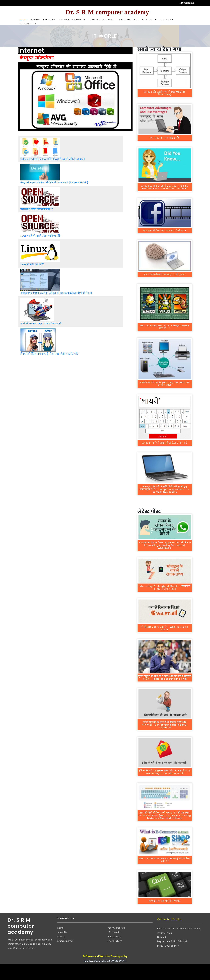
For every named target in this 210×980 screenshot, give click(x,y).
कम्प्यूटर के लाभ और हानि (165, 138)
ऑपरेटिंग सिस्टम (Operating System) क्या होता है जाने (165, 384)
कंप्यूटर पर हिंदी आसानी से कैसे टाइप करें (165, 443)
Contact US (28, 23)
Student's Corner (72, 20)
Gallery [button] (166, 20)
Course (61, 936)
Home (24, 20)
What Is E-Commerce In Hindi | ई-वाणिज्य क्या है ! (165, 860)
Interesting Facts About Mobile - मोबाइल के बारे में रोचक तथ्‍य (165, 588)
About (35, 20)
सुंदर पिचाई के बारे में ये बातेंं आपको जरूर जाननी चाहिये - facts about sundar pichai (165, 678)
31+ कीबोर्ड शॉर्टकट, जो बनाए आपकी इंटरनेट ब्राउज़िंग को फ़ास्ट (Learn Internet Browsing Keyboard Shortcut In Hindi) (165, 815)
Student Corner (65, 941)
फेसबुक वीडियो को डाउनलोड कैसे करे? (165, 230)
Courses (49, 20)
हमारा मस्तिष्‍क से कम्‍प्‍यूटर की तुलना (165, 274)
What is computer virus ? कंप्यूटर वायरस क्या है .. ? (165, 327)
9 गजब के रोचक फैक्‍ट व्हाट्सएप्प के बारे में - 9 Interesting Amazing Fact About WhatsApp (165, 545)
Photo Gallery (114, 941)
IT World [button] (148, 20)
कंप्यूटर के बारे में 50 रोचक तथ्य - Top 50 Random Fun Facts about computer (165, 187)
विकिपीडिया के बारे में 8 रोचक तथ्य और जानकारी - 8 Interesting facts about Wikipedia (165, 725)
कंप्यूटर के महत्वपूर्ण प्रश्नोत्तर (165, 901)
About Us (62, 932)
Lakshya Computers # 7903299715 (105, 961)
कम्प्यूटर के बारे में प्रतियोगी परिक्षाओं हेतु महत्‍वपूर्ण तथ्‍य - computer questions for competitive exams (165, 489)
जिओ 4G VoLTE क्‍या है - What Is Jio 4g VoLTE (165, 628)
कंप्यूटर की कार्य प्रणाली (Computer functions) (165, 93)
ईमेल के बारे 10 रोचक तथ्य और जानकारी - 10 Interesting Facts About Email (165, 772)
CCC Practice (129, 20)
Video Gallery (114, 936)
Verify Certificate (102, 20)
